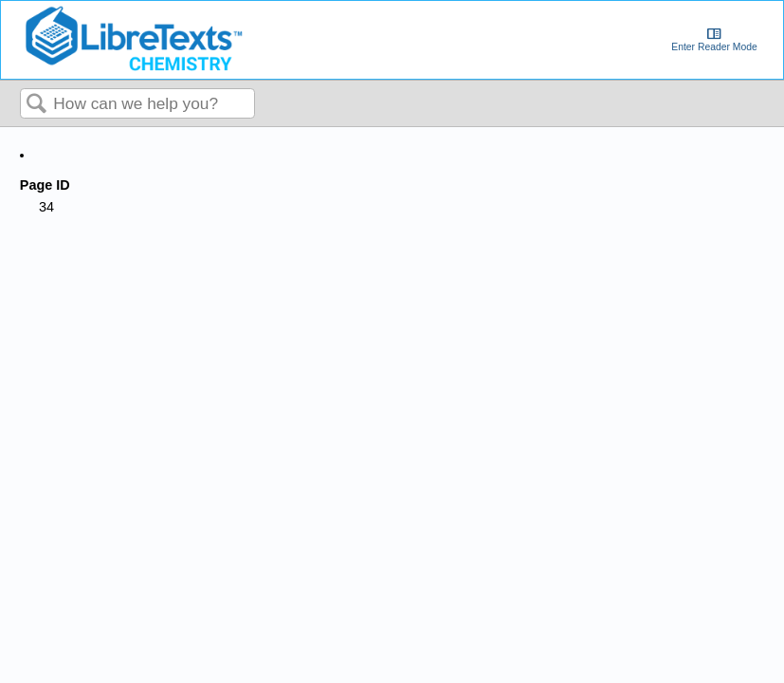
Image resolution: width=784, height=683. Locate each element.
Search (37, 105)
